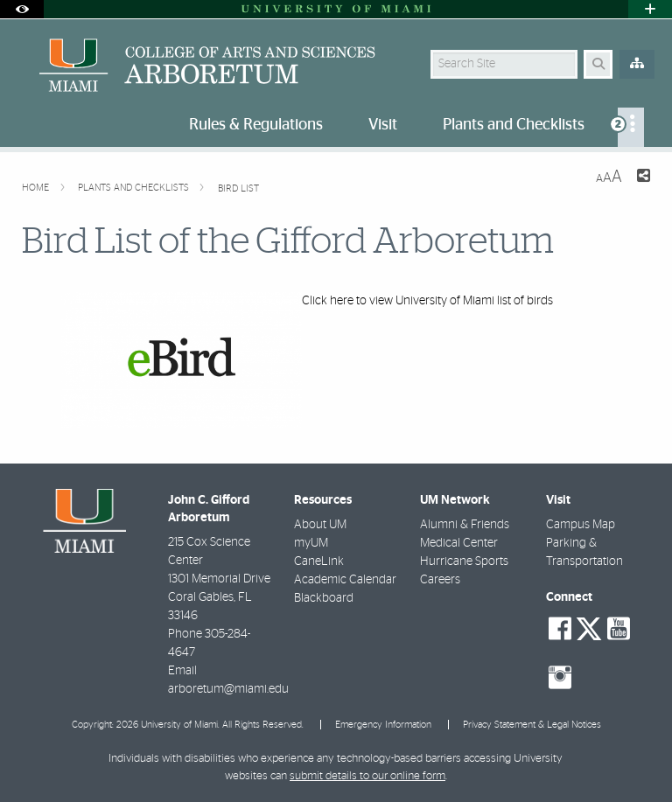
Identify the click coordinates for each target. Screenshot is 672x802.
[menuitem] (631, 127)
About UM (320, 525)
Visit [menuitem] (383, 125)
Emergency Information (383, 725)
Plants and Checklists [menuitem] (514, 125)
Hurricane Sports (464, 561)
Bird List (238, 188)
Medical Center (459, 543)
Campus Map (581, 525)
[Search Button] (598, 64)
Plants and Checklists (135, 188)
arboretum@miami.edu (228, 689)
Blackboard (324, 598)
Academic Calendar (345, 580)
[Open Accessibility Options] (22, 9)
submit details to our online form (367, 776)
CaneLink (319, 561)
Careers (440, 580)
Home (37, 188)
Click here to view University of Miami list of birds (427, 301)
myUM (311, 543)
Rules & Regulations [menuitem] (256, 125)
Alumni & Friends (465, 525)
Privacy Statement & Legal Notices (532, 725)
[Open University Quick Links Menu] (650, 9)
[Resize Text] (609, 177)
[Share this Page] (643, 178)
